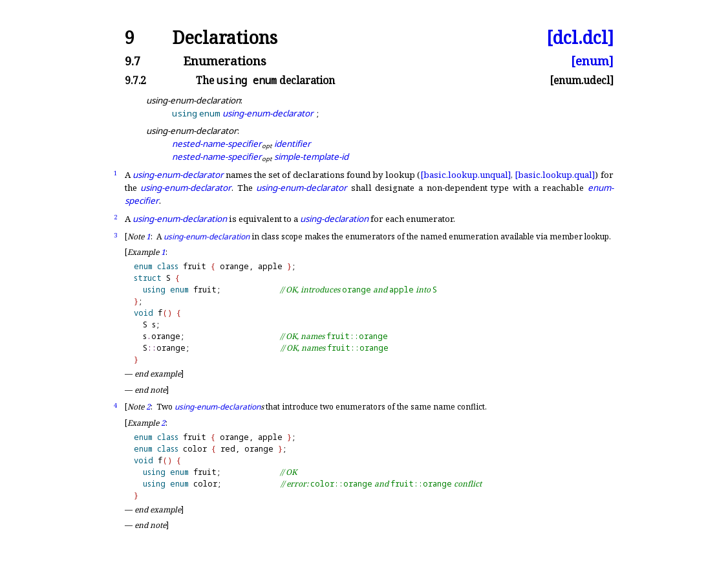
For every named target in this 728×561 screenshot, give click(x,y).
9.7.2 (135, 81)
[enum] (592, 61)
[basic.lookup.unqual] (466, 175)
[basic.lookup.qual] (555, 175)
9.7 (133, 61)
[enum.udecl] (582, 81)
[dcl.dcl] (580, 38)
